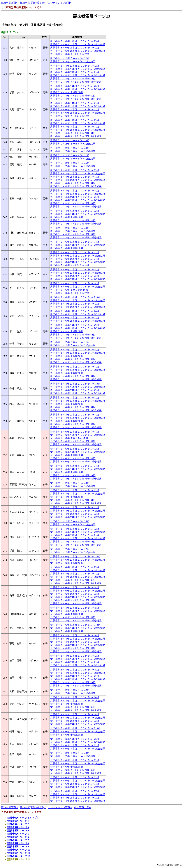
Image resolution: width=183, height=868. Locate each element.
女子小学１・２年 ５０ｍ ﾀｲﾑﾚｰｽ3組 (70, 483)
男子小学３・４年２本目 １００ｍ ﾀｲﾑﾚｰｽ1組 (75, 72)
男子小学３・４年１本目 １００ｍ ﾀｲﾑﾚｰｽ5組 (75, 86)
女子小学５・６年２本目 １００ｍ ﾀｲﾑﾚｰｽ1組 (75, 784)
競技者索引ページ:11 (19, 853)
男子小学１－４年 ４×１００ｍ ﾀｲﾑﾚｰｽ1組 (73, 79)
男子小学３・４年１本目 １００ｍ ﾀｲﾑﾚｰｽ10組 (75, 297)
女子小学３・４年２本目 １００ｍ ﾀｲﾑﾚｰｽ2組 (75, 514)
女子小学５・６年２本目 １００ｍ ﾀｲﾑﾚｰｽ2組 (75, 745)
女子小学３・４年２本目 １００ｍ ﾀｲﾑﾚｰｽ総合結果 (78, 517)
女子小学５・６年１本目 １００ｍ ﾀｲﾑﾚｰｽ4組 (75, 432)
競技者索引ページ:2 (18, 824)
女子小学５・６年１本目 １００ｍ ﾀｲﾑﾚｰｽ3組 (75, 449)
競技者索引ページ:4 (18, 831)
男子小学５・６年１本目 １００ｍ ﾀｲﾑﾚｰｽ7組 (75, 242)
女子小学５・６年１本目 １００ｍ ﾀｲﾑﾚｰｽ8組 (75, 587)
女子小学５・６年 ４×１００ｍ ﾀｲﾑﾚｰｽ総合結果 (76, 445)
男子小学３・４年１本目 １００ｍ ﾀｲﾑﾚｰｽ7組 (75, 398)
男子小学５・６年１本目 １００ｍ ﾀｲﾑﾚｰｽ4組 (75, 270)
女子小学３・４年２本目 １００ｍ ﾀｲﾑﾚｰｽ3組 (75, 642)
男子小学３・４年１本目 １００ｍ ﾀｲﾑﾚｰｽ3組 (75, 170)
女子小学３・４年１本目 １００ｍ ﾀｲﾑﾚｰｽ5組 (75, 608)
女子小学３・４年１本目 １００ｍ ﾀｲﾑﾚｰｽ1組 (75, 466)
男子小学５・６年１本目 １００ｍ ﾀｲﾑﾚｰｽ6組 (75, 311)
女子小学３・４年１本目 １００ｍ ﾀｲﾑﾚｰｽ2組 (75, 529)
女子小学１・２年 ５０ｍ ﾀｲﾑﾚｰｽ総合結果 (73, 486)
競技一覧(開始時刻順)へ (33, 3)
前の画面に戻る (83, 807)
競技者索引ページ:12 (19, 856)
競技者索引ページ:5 (18, 834)
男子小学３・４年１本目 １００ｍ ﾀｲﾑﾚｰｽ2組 (75, 66)
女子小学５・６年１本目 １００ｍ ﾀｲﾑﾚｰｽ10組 (75, 557)
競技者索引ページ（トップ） (23, 818)
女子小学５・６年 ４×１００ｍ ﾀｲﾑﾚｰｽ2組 (73, 441)
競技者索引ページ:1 (18, 821)
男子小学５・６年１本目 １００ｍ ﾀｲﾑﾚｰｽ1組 (75, 103)
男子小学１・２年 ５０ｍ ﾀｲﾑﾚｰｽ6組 (70, 163)
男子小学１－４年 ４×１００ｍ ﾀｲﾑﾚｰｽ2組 (73, 96)
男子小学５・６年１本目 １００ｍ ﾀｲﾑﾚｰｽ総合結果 (78, 44)
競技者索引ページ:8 (18, 843)
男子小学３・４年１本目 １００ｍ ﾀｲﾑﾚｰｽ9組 (75, 325)
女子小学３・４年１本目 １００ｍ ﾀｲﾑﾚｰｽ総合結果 (78, 469)
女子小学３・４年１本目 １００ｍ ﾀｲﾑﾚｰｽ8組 (75, 714)
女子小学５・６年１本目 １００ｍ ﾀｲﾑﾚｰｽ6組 (75, 739)
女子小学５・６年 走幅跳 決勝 (67, 455)
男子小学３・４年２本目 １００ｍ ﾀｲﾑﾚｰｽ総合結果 (78, 75)
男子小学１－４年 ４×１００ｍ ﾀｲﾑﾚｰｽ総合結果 (76, 82)
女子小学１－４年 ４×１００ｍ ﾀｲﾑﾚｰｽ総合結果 (76, 479)
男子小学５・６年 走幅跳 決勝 (67, 248)
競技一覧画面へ (10, 3)
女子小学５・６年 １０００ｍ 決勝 (69, 438)
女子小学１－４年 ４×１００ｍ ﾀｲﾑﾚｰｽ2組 (73, 580)
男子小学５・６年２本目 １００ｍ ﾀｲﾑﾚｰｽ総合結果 (78, 51)
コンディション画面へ (60, 3)
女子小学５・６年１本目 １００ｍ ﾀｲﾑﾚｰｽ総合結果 (78, 435)
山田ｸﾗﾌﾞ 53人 (10, 32)
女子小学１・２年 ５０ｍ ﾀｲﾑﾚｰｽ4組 (70, 521)
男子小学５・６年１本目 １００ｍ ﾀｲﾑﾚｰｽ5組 (75, 41)
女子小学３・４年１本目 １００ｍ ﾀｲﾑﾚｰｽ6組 (75, 635)
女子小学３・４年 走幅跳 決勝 (67, 472)
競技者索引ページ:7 (18, 840)
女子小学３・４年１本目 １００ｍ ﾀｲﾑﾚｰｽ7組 (75, 791)
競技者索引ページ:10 (19, 850)
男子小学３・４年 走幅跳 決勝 (67, 92)
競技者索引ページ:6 (18, 837)
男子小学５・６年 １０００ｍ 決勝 (69, 290)
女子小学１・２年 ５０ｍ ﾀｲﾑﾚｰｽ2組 (70, 549)
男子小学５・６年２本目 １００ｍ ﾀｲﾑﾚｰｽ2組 (75, 48)
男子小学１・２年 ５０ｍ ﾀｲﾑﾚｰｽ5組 (70, 140)
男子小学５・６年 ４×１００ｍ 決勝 (70, 54)
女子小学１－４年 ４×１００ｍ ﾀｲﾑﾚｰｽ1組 (73, 475)
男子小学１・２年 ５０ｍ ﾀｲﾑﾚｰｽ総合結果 (73, 61)
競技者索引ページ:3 (18, 827)
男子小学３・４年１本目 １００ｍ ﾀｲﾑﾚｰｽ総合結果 (78, 69)
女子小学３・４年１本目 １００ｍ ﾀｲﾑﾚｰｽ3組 (75, 490)
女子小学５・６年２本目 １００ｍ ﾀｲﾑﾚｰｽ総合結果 (78, 597)
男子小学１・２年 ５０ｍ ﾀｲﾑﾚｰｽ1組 (70, 155)
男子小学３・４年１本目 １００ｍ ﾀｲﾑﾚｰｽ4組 (75, 191)
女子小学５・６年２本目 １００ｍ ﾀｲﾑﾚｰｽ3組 (75, 594)
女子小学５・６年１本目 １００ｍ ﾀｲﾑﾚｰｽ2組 (75, 760)
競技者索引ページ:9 (18, 847)
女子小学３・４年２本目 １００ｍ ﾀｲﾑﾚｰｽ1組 (75, 535)
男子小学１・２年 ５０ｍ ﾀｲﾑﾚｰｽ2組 (70, 58)
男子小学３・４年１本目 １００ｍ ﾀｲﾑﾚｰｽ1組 (75, 367)
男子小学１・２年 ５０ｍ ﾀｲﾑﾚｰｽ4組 (70, 148)
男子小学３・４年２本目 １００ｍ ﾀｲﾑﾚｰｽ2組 (75, 197)
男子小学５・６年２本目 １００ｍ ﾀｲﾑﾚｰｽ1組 (75, 110)
